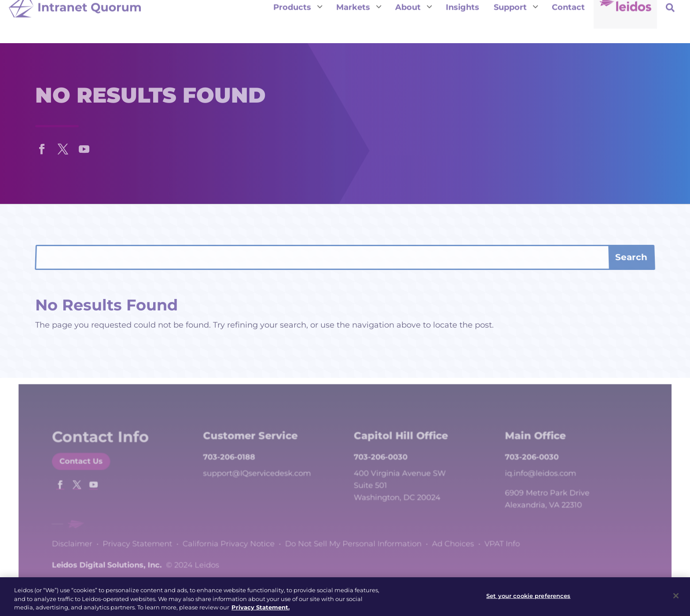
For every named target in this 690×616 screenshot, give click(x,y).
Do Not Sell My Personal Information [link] (353, 540)
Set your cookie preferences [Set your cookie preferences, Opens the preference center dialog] (529, 599)
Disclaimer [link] (92, 540)
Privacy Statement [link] (152, 540)
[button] (42, 147)
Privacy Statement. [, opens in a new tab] (261, 611)
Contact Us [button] (100, 472)
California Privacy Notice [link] (237, 540)
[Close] (676, 599)
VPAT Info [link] (491, 540)
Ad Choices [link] (446, 540)
